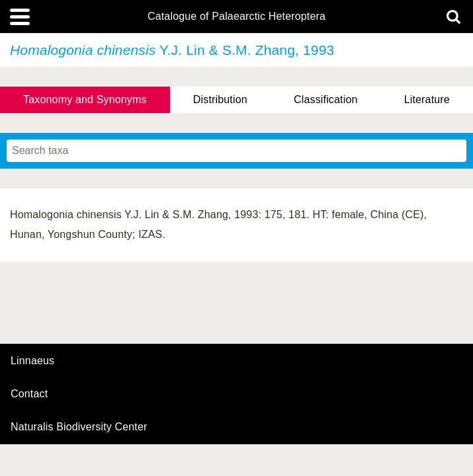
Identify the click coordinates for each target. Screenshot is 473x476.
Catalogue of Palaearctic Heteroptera (236, 17)
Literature (427, 99)
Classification (326, 99)
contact (29, 394)
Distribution (220, 99)
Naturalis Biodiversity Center (79, 427)
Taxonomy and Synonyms (85, 99)
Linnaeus (32, 361)
